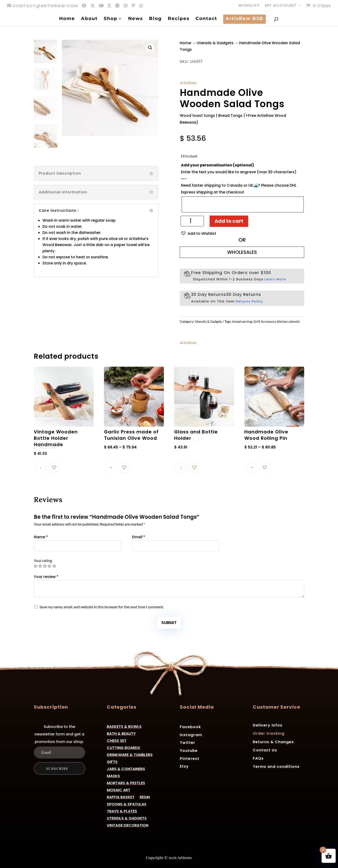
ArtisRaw (188, 83)
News (136, 19)
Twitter (188, 742)
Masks (113, 776)
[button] (150, 48)
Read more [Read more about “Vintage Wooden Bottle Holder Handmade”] (41, 467)
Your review (46, 577)
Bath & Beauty (121, 733)
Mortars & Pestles (126, 783)
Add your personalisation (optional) (217, 165)
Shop (111, 19)
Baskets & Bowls (124, 726)
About (89, 19)
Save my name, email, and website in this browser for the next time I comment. (102, 607)
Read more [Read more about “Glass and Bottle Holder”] (181, 467)
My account (281, 6)
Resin (145, 797)
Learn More (275, 279)
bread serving (242, 321)
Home (67, 19)
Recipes (179, 19)
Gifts (112, 761)
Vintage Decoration (128, 825)
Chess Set (117, 740)
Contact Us (265, 750)
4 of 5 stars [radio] (50, 566)
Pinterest (190, 758)
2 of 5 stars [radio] (40, 566)
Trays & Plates (122, 811)
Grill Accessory (265, 321)
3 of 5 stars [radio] (45, 566)
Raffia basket (121, 797)
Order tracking (269, 733)
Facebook (190, 727)
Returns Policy (249, 301)
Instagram (191, 735)
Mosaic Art (119, 790)
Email (139, 537)
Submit (169, 623)
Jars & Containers (126, 768)
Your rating (43, 560)
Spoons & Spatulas (127, 804)
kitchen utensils (288, 321)
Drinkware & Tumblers (130, 754)
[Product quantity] (192, 221)
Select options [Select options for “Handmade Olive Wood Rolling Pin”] (251, 467)
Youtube (189, 750)
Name (41, 537)
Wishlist (249, 6)
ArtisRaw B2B (244, 19)
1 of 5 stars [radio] (35, 566)
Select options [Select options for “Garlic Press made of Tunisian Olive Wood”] (111, 467)
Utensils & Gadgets (215, 43)
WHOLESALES (242, 252)
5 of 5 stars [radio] (54, 566)
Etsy (184, 766)
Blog (155, 19)
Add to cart (229, 221)
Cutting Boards (123, 747)
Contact (206, 19)
